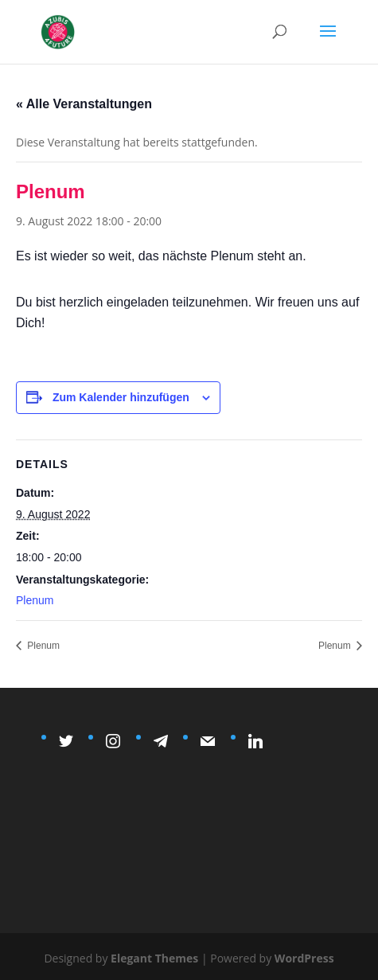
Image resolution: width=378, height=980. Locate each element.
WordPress (304, 958)
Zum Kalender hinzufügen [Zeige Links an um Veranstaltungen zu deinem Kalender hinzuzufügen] (121, 397)
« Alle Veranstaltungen (84, 104)
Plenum (35, 600)
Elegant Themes (154, 958)
